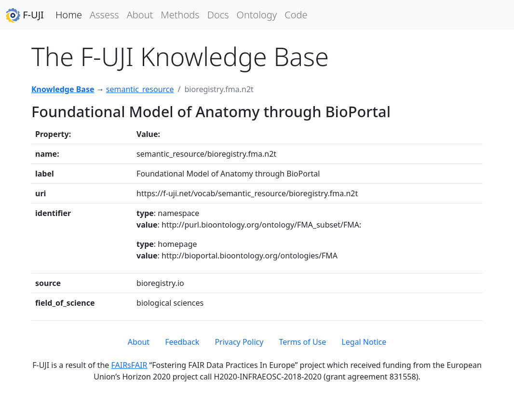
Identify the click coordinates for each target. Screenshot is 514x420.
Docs (218, 15)
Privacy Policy (239, 342)
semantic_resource (140, 89)
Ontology (257, 15)
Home (69, 15)
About (140, 15)
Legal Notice (364, 342)
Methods (180, 15)
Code (296, 15)
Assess (104, 15)
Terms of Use (302, 342)
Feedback (182, 342)
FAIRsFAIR (129, 365)
